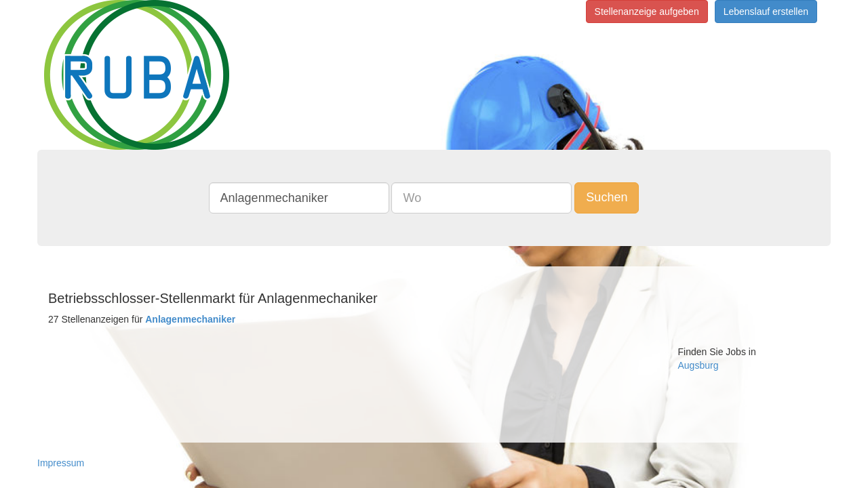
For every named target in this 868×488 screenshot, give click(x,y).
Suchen (617, 197)
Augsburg (698, 365)
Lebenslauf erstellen (766, 12)
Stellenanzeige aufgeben (647, 12)
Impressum (61, 463)
